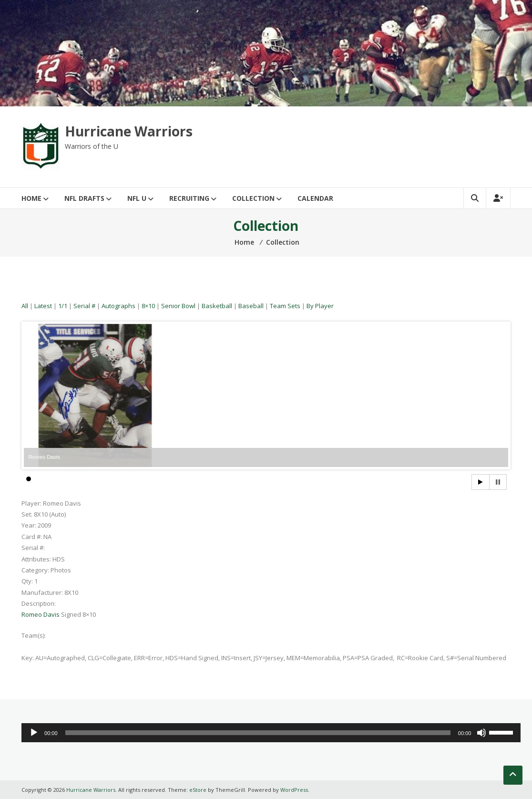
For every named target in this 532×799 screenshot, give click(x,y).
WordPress (294, 790)
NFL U (137, 198)
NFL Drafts (84, 198)
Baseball (251, 306)
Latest (43, 306)
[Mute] (481, 733)
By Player (320, 306)
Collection (253, 198)
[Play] (34, 733)
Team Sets (285, 306)
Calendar (315, 198)
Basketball (217, 306)
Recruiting (189, 198)
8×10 (148, 306)
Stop (498, 482)
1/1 (63, 306)
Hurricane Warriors (129, 131)
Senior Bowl (178, 306)
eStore (198, 790)
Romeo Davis (41, 614)
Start (481, 482)
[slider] (258, 733)
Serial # (84, 306)
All (25, 306)
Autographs (118, 306)
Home (31, 198)
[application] (271, 733)
